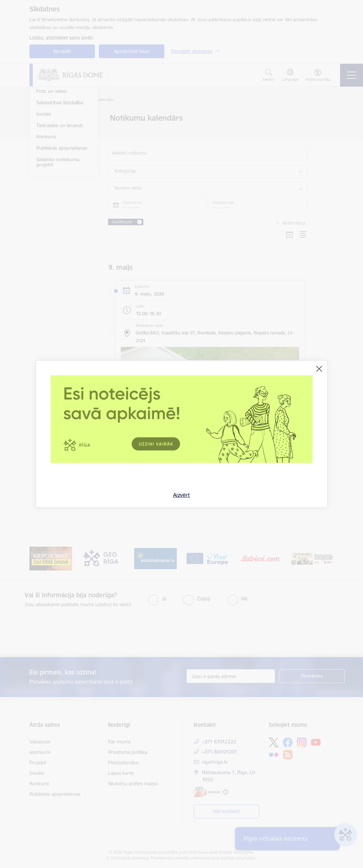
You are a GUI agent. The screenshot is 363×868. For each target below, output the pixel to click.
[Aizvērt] (319, 369)
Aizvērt (181, 495)
